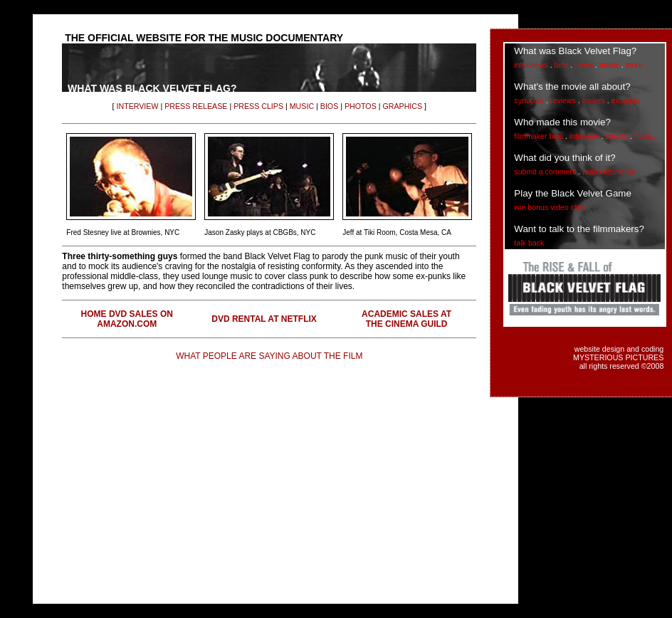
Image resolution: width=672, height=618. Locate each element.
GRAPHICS (402, 106)
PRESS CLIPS (258, 106)
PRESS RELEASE (196, 106)
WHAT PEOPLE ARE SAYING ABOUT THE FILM (269, 356)
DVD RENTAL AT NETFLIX (264, 319)
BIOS (329, 106)
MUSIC (302, 106)
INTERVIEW (137, 106)
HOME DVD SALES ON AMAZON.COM (127, 319)
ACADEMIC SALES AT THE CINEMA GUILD (406, 319)
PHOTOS (361, 106)
